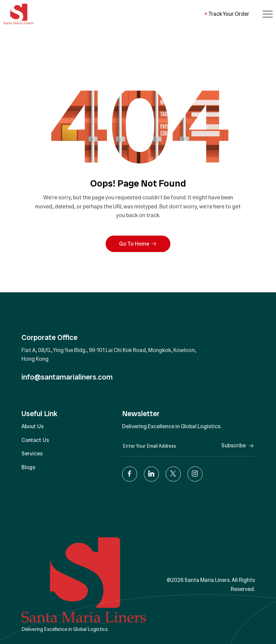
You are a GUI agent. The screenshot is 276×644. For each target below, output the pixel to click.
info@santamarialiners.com (67, 377)
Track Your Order (227, 14)
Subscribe (238, 445)
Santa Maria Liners (207, 580)
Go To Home (138, 244)
